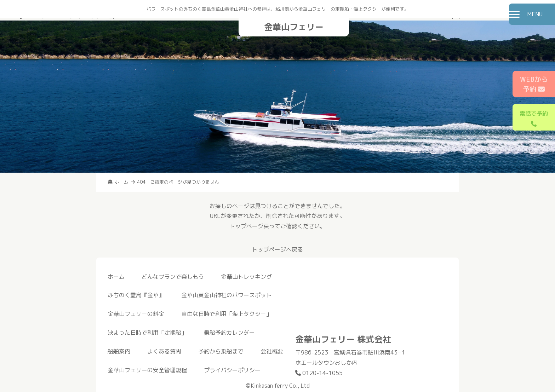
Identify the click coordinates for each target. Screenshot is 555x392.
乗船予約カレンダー (229, 333)
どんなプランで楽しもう (173, 277)
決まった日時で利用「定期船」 (147, 333)
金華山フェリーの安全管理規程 (147, 370)
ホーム (116, 277)
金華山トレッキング (246, 277)
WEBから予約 (534, 84)
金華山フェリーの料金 (136, 314)
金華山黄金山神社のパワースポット (227, 295)
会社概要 (272, 351)
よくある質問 (164, 351)
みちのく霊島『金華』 (136, 295)
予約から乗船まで (221, 351)
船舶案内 (119, 351)
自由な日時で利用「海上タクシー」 (227, 314)
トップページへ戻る (277, 249)
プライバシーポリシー (232, 370)
